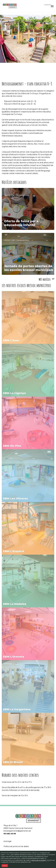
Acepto (5, 866)
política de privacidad (39, 860)
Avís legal (7, 841)
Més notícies (45, 279)
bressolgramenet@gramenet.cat (17, 831)
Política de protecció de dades (16, 846)
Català (46, 2)
